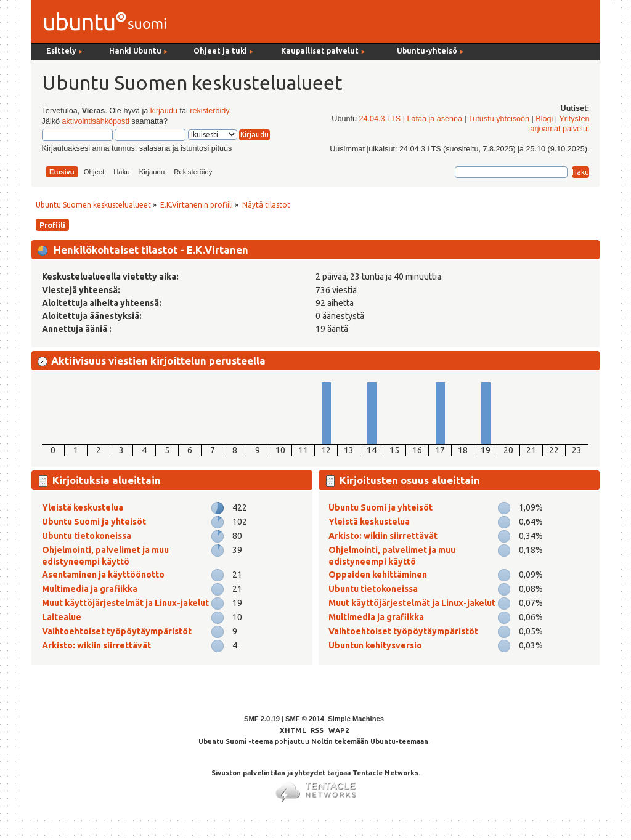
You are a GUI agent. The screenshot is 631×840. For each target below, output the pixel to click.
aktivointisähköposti (95, 121)
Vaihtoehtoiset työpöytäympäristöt (117, 631)
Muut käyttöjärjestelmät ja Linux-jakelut (125, 603)
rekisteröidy (209, 111)
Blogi (544, 119)
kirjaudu (164, 111)
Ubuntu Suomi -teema (236, 741)
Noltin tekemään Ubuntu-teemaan (370, 741)
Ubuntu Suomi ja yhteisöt (94, 522)
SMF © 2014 (305, 719)
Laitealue (62, 617)
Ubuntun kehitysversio (375, 645)
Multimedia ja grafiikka (90, 589)
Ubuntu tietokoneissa (87, 536)
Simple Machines (356, 719)
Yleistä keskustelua (83, 507)
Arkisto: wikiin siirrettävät (96, 645)
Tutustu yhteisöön (499, 119)
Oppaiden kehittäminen (378, 575)
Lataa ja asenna (434, 119)
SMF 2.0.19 (262, 719)
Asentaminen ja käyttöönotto (103, 575)
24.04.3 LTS (380, 119)
